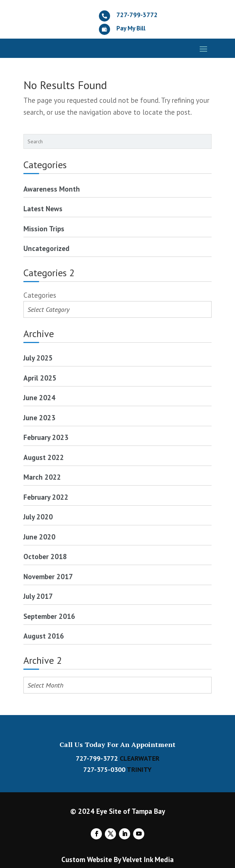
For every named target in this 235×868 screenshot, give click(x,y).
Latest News (43, 209)
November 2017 (48, 577)
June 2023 (39, 418)
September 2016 (49, 616)
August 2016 (44, 636)
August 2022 (44, 457)
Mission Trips (44, 229)
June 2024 (39, 398)
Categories (40, 295)
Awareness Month (52, 189)
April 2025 (40, 378)
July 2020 (38, 517)
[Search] (208, 141)
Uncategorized (46, 248)
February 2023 (46, 437)
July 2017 (38, 596)
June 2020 (39, 537)
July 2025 (38, 358)
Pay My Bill (131, 28)
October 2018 (45, 557)
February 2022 (46, 497)
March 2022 (42, 477)
